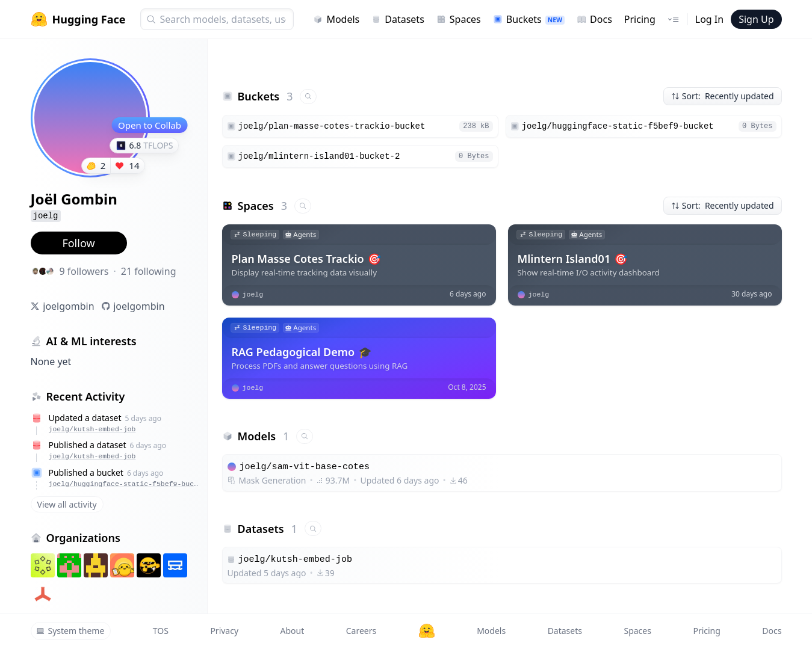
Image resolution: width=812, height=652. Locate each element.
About (293, 631)
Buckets (529, 19)
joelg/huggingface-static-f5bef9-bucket (125, 484)
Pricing (640, 19)
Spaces (459, 19)
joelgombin (68, 306)
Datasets (398, 19)
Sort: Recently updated (723, 96)
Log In (709, 19)
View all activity (67, 504)
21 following (149, 271)
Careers (361, 631)
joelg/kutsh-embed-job (92, 429)
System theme (70, 631)
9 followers (84, 271)
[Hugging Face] (427, 631)
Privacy (224, 631)
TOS (161, 631)
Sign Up (756, 19)
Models (336, 19)
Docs (594, 19)
